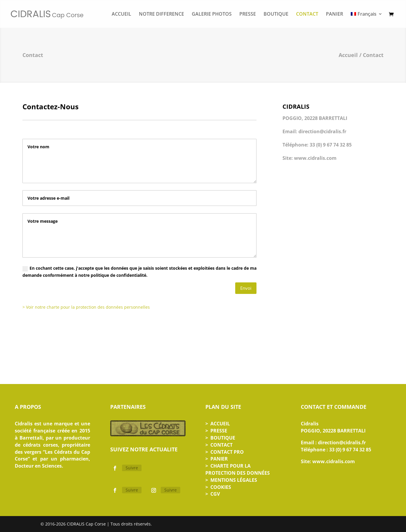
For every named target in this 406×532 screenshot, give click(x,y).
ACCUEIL (121, 14)
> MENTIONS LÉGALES (231, 480)
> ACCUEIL (218, 424)
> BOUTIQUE (220, 438)
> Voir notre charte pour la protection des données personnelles (86, 307)
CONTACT (307, 14)
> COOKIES (218, 487)
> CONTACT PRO (225, 452)
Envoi (246, 288)
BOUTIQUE (276, 14)
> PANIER (217, 459)
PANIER (334, 14)
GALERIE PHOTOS (212, 14)
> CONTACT (219, 445)
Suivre (132, 468)
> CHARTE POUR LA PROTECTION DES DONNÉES (238, 469)
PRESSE (248, 14)
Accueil (348, 55)
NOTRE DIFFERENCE (161, 14)
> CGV (213, 494)
